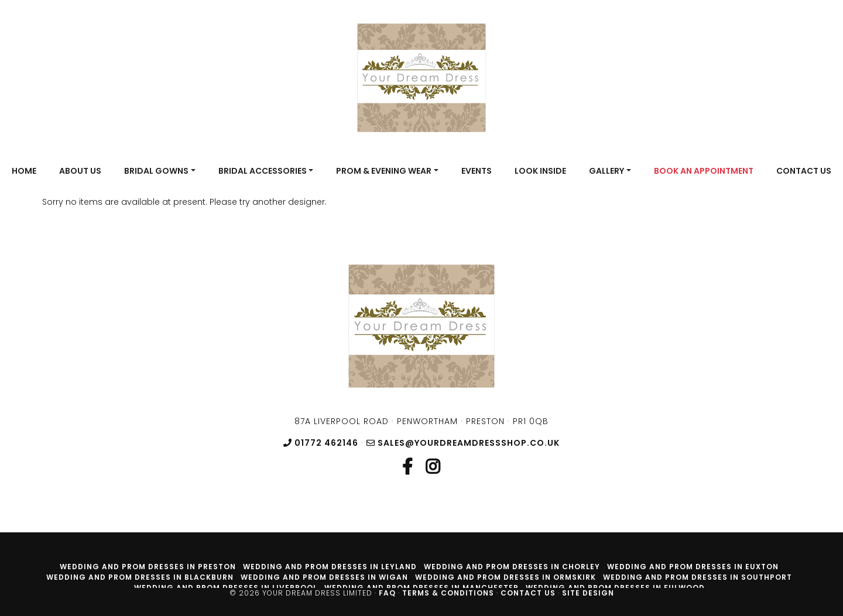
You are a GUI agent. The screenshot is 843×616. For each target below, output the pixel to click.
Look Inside (540, 171)
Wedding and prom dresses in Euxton (693, 567)
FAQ (387, 593)
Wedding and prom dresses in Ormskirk (506, 577)
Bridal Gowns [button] (156, 171)
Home (24, 171)
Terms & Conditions (448, 593)
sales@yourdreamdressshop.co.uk (463, 443)
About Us (80, 171)
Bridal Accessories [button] (263, 171)
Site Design (588, 593)
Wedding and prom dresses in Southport (698, 577)
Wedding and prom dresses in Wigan (324, 577)
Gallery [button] (606, 171)
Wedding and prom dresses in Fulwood (615, 588)
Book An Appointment (704, 171)
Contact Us (804, 171)
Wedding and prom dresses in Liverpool (226, 588)
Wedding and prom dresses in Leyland (330, 567)
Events (477, 171)
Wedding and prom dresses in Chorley (512, 567)
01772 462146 (321, 443)
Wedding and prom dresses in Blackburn (140, 577)
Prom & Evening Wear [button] (384, 171)
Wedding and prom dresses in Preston (148, 567)
